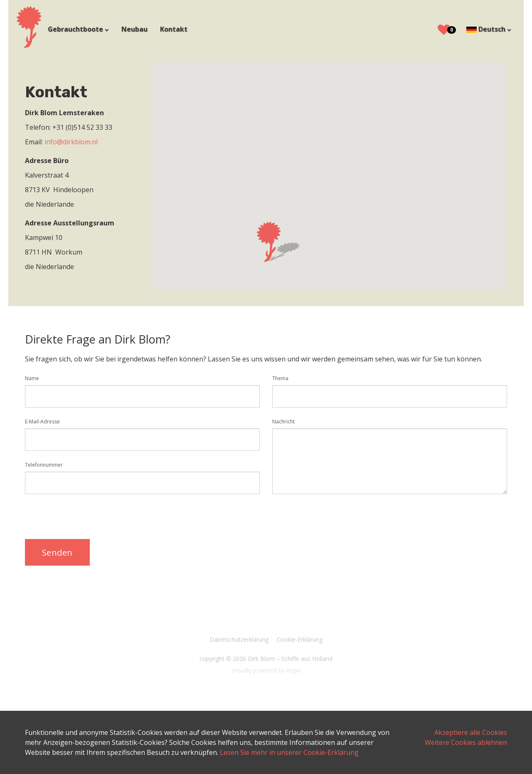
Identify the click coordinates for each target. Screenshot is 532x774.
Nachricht (283, 422)
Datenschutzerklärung (239, 639)
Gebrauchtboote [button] (76, 29)
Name (32, 378)
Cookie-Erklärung (300, 639)
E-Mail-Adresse (42, 422)
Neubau (134, 29)
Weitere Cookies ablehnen (466, 742)
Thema (280, 378)
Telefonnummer (44, 465)
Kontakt (174, 29)
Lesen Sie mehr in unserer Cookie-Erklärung (289, 752)
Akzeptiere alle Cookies (471, 732)
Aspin (294, 670)
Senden (57, 553)
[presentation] (88, 517)
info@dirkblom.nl (71, 142)
